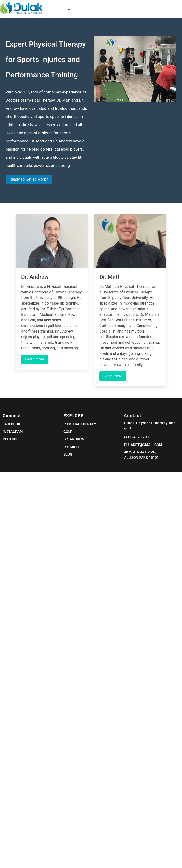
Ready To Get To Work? (29, 179)
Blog (68, 454)
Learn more (35, 359)
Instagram (13, 432)
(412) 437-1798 (136, 437)
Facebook (12, 424)
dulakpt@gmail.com (143, 445)
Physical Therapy (80, 424)
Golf (68, 432)
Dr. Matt (71, 447)
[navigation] (35, 8)
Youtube (10, 439)
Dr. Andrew (74, 439)
